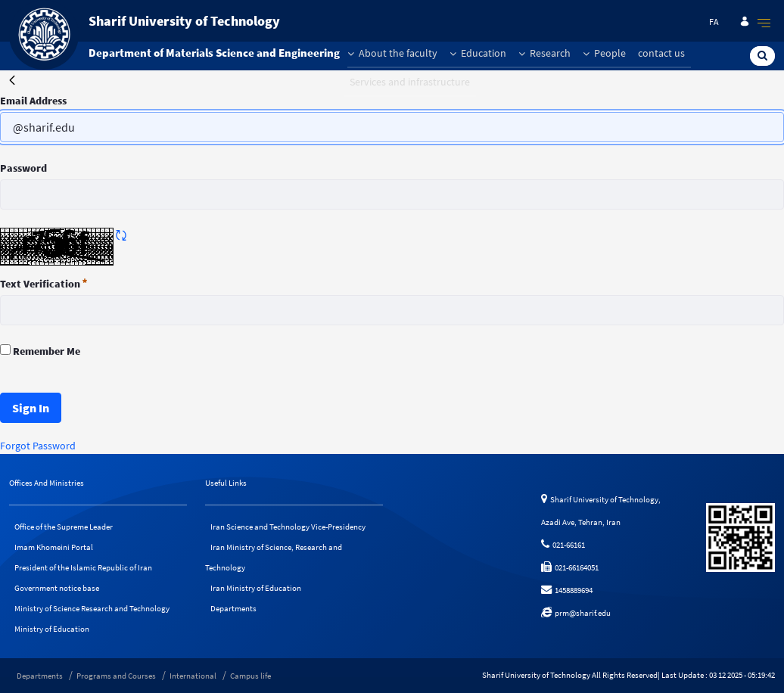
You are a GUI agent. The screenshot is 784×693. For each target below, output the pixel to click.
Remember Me (40, 351)
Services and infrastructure (410, 82)
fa (714, 22)
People (604, 53)
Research (544, 53)
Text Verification (44, 284)
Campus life (250, 676)
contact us (661, 53)
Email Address (33, 101)
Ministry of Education (52, 629)
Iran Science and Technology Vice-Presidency (288, 527)
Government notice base (57, 588)
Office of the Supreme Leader (64, 527)
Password (23, 168)
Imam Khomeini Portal (54, 547)
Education (478, 53)
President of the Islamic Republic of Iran (83, 567)
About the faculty (392, 53)
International (193, 676)
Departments (233, 608)
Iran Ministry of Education (256, 588)
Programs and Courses (116, 676)
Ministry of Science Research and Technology (92, 608)
